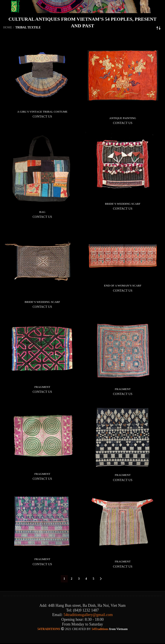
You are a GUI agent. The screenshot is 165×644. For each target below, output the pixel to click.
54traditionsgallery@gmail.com (88, 616)
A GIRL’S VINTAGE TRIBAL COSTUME (42, 112)
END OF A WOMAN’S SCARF (123, 286)
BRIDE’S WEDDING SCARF (123, 204)
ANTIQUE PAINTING (123, 118)
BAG (42, 212)
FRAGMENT (42, 387)
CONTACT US (42, 117)
